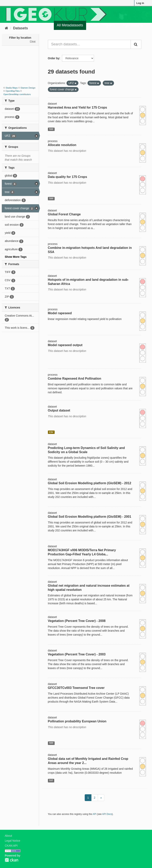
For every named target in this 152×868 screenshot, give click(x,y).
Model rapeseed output (65, 345)
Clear (33, 41)
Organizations (132, 25)
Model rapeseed (60, 313)
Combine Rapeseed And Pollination (75, 379)
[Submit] (136, 44)
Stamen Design (28, 88)
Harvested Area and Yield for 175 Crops (77, 107)
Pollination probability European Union (77, 721)
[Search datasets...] (89, 44)
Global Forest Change (64, 214)
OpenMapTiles (13, 91)
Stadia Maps (12, 88)
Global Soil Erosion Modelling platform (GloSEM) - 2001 (90, 517)
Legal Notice (12, 841)
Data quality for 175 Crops (67, 177)
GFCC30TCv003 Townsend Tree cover (76, 688)
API (95, 814)
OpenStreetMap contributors (17, 94)
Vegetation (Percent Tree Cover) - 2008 (77, 621)
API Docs (107, 814)
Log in (140, 3)
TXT (51, 780)
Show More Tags (16, 257)
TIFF (51, 129)
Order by (54, 58)
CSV (51, 432)
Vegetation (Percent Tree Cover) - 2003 (77, 654)
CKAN (11, 860)
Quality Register (102, 25)
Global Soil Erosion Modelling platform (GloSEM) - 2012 (90, 483)
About (8, 836)
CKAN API (11, 846)
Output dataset (59, 410)
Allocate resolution (62, 145)
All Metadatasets (70, 25)
